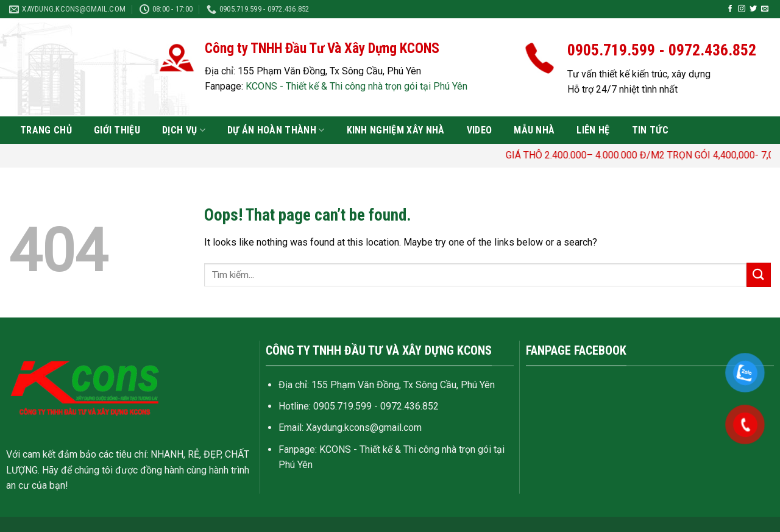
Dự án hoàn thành (276, 130)
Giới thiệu (117, 130)
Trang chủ (46, 130)
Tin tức (650, 130)
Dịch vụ (184, 130)
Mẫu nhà (534, 130)
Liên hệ (593, 130)
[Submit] (759, 275)
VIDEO (480, 130)
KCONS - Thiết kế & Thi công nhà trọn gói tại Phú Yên (356, 86)
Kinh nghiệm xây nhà (396, 130)
